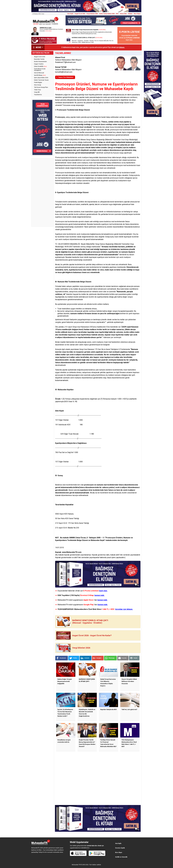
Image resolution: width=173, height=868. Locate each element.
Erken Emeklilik (40, 66)
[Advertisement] (42, 192)
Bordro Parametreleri (40, 62)
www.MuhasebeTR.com (72, 552)
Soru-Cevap (38, 85)
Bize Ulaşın (137, 14)
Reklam (130, 14)
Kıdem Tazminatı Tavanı (41, 80)
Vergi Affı (37, 92)
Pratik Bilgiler (38, 82)
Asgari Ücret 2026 (80, 14)
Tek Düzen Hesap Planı (41, 87)
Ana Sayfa (70, 14)
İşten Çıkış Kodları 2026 (41, 78)
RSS (117, 14)
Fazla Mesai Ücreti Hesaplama (40, 70)
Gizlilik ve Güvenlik (121, 857)
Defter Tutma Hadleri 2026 (107, 14)
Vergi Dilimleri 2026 (92, 14)
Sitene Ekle (123, 14)
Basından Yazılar (39, 59)
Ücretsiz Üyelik (120, 848)
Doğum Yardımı (39, 64)
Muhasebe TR (76, 865)
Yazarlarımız (38, 95)
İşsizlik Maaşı (40, 75)
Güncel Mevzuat (39, 73)
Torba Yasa (37, 90)
